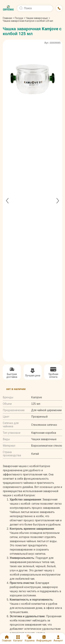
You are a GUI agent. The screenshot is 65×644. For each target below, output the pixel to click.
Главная (8, 18)
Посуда (19, 18)
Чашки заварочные (37, 18)
